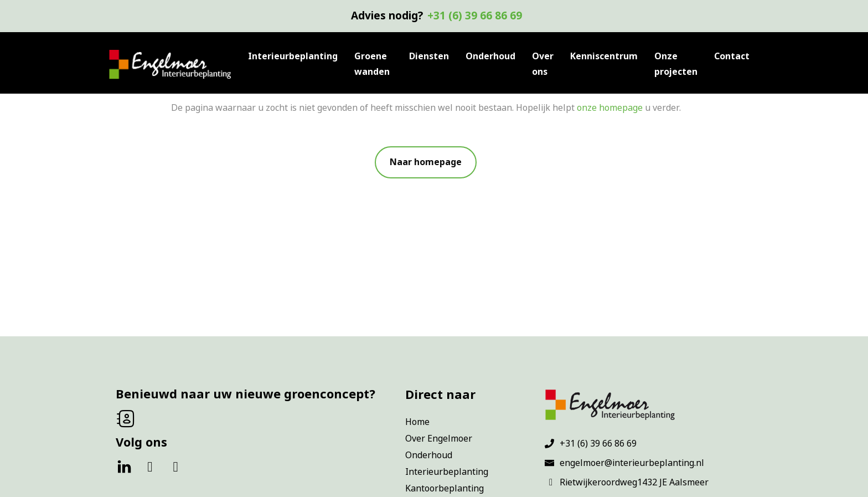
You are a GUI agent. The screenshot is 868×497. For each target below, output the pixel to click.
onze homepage (610, 108)
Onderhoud (490, 56)
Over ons (543, 64)
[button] (426, 162)
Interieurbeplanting (293, 56)
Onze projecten (676, 64)
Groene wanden (372, 64)
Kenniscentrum (604, 56)
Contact (732, 56)
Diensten (429, 56)
